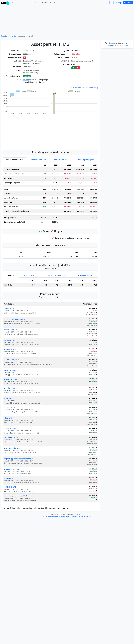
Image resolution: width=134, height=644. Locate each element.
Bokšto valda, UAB (11, 330)
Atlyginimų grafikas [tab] (85, 275)
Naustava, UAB (10, 340)
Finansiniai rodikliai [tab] (38, 160)
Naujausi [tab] (11, 275)
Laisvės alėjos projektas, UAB (15, 496)
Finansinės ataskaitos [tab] (15, 160)
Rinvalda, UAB (9, 407)
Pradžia (4, 36)
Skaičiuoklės (34, 3)
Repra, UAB (8, 478)
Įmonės (24, 3)
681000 (26, 80)
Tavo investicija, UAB (12, 448)
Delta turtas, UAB (10, 379)
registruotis (123, 45)
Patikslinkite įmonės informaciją (84, 88)
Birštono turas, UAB (11, 469)
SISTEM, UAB (9, 309)
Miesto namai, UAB (11, 360)
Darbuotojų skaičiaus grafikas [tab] (57, 275)
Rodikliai (45, 3)
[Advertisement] (50, 131)
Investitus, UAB (10, 370)
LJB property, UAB (11, 437)
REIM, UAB (8, 399)
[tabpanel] (50, 194)
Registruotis (128, 3)
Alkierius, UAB (9, 388)
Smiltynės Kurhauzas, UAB (14, 319)
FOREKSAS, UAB (10, 487)
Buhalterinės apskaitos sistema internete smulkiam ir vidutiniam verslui (67, 516)
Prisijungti (118, 3)
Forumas (16, 3)
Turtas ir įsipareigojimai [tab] (85, 160)
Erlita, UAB (8, 418)
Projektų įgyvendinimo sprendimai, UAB (20, 459)
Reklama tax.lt (79, 514)
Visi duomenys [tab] (30, 275)
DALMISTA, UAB (10, 349)
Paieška (53, 3)
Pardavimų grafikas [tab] (61, 160)
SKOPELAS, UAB (10, 429)
